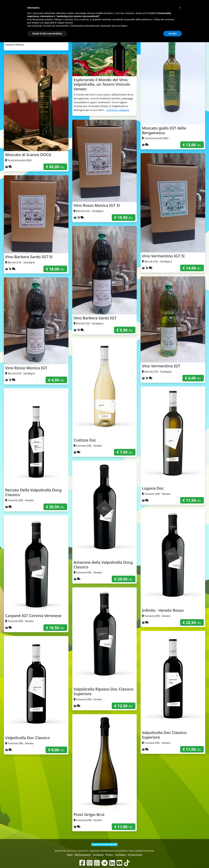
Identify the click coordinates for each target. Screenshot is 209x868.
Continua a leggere (118, 110)
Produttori (114, 21)
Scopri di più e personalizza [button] (47, 859)
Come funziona (86, 21)
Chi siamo (101, 21)
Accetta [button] (173, 859)
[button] (180, 834)
